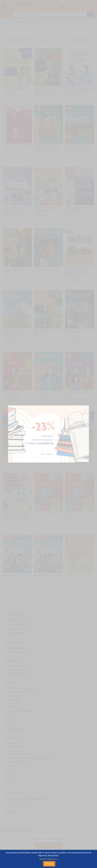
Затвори (49, 864)
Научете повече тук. (48, 859)
